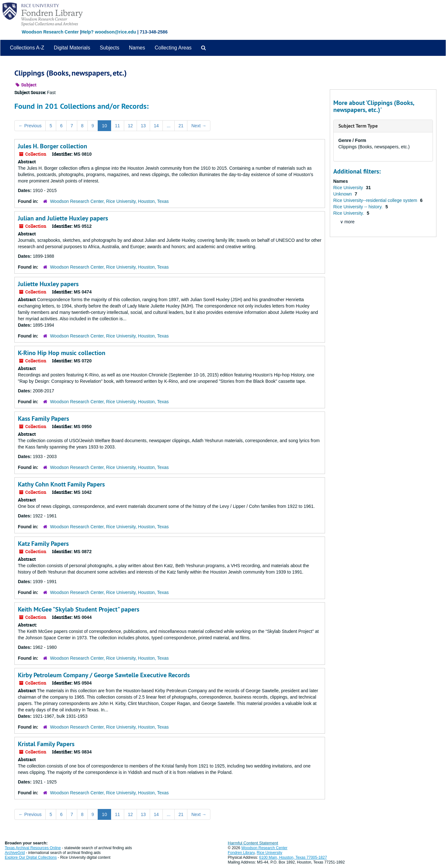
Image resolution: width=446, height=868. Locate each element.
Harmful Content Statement (253, 843)
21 (181, 126)
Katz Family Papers (43, 544)
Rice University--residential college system (376, 200)
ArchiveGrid (15, 853)
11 (117, 126)
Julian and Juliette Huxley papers (63, 218)
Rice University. (349, 213)
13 (143, 126)
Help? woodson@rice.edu (109, 32)
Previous (30, 126)
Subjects (109, 48)
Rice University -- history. (359, 207)
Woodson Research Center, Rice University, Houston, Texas (110, 201)
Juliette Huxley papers (48, 284)
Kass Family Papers (43, 419)
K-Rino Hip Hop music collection (62, 353)
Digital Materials (72, 48)
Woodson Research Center (50, 32)
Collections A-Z (27, 48)
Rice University (349, 188)
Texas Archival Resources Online (33, 848)
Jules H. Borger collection (53, 146)
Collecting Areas (173, 48)
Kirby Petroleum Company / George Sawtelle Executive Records (104, 675)
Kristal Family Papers (46, 744)
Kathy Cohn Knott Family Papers (61, 484)
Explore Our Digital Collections (31, 857)
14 (156, 126)
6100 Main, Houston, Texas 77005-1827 (293, 857)
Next (199, 126)
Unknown (343, 194)
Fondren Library (241, 853)
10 (104, 126)
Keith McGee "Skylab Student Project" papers (79, 609)
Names (137, 48)
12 (131, 126)
